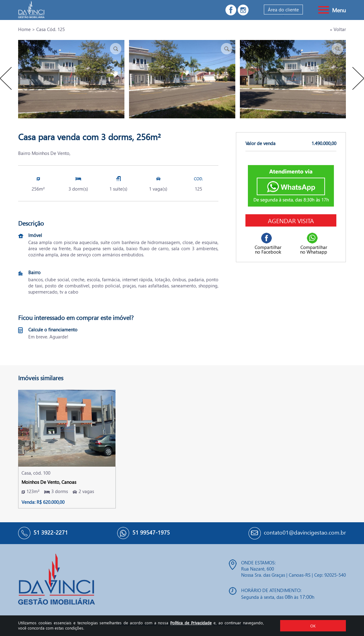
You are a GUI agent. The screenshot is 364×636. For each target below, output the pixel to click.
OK (313, 626)
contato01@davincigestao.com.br (305, 532)
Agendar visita (291, 220)
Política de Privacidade (191, 623)
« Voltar (338, 29)
